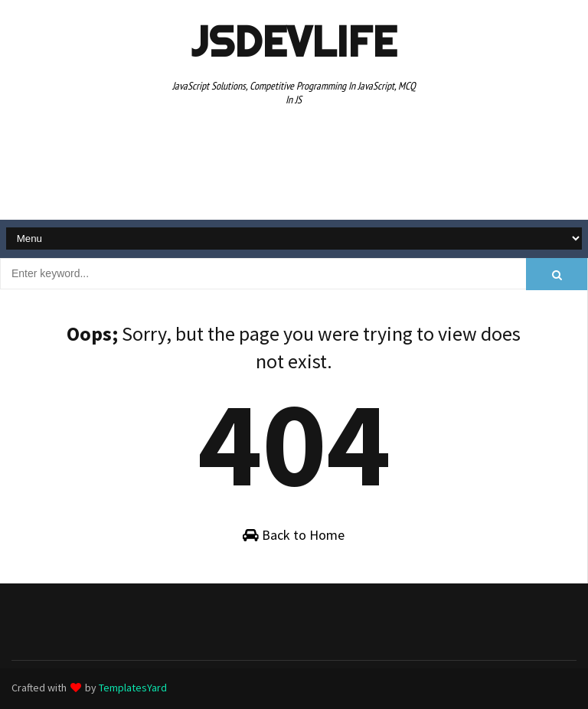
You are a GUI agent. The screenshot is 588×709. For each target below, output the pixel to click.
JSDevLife (294, 41)
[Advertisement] (294, 165)
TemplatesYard (133, 688)
